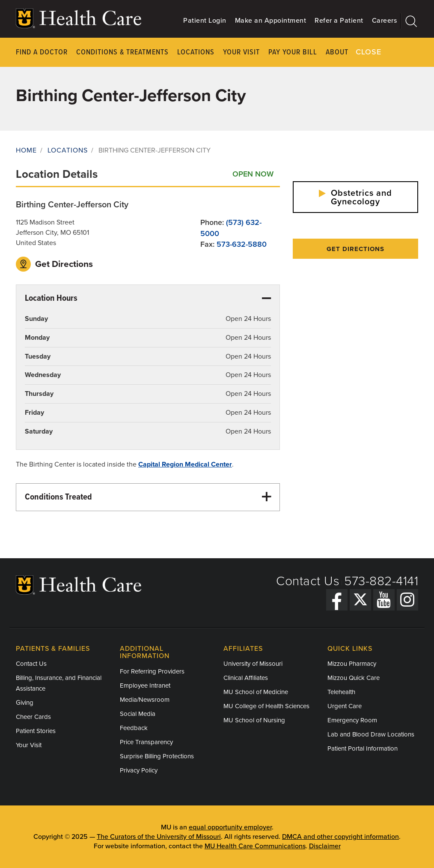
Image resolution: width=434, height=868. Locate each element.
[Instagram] (407, 600)
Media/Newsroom (145, 700)
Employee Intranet (145, 685)
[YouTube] (384, 600)
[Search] (409, 21)
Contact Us (308, 581)
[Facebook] (337, 600)
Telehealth (341, 692)
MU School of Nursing (254, 720)
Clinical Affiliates (246, 678)
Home (26, 150)
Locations (196, 52)
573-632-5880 (242, 244)
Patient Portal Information (363, 748)
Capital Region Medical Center (185, 464)
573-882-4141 (381, 581)
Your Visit (241, 52)
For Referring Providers (152, 671)
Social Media (138, 714)
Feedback (134, 728)
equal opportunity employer (230, 827)
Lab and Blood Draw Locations (371, 734)
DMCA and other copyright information (340, 837)
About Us (343, 52)
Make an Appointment (271, 21)
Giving (25, 703)
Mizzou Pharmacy (352, 664)
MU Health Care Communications (255, 846)
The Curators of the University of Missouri (159, 837)
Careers (385, 21)
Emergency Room (352, 720)
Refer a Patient (339, 21)
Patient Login (205, 21)
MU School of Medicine (256, 692)
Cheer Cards (33, 717)
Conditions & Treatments (122, 52)
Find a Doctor (42, 52)
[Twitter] (360, 600)
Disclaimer (325, 846)
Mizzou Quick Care (354, 678)
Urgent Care (345, 706)
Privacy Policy (139, 770)
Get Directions (54, 264)
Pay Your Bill (293, 52)
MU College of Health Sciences (266, 706)
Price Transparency (146, 742)
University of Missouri (253, 664)
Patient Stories (36, 731)
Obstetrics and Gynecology (355, 198)
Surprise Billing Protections (157, 756)
